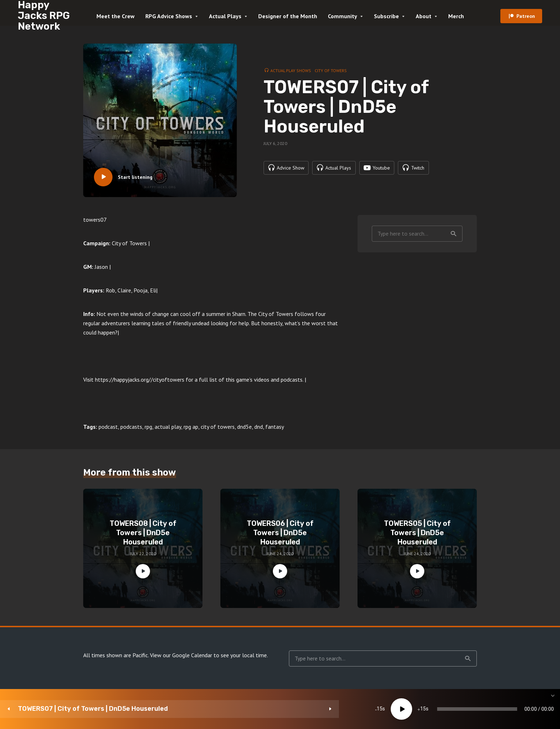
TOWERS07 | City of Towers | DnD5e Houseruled (93, 709)
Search (454, 234)
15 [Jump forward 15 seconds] (247, 709)
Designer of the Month (288, 16)
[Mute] (456, 709)
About (424, 16)
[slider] (332, 709)
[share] (521, 709)
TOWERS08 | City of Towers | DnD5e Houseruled (143, 533)
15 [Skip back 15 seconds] (204, 709)
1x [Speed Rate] (478, 709)
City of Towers (331, 70)
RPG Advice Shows (169, 16)
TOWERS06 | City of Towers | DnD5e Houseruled (280, 533)
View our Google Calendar (181, 655)
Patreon (526, 16)
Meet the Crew (116, 16)
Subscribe (386, 16)
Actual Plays (225, 16)
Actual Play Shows (291, 70)
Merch (456, 16)
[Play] (226, 709)
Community (342, 16)
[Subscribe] (499, 709)
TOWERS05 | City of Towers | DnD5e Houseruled (417, 533)
